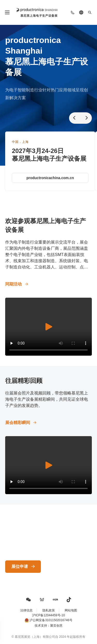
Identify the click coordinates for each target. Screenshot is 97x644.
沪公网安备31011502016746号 (51, 620)
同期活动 (13, 284)
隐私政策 (49, 610)
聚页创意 (56, 626)
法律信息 (26, 610)
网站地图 (71, 610)
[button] (28, 600)
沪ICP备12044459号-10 (48, 615)
